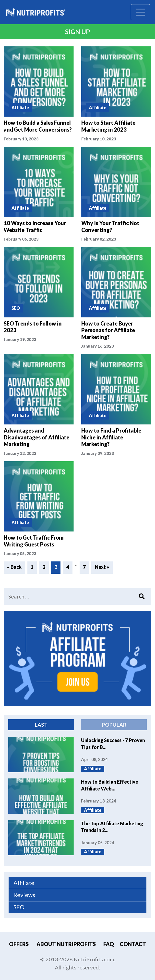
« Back (14, 567)
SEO (19, 907)
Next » (102, 567)
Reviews (24, 895)
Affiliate (24, 883)
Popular (114, 725)
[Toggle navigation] (140, 12)
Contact (133, 944)
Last (41, 725)
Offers (19, 944)
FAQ (109, 944)
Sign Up (77, 32)
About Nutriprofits (66, 944)
